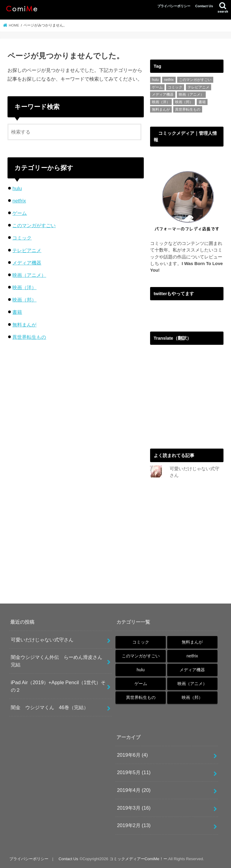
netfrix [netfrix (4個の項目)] (169, 80)
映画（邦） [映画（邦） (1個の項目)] (184, 102)
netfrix (19, 201)
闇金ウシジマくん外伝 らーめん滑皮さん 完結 (59, 661)
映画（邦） (24, 300)
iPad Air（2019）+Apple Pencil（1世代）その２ (58, 686)
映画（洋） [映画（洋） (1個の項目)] (161, 102)
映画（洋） (24, 287)
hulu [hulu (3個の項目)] (155, 80)
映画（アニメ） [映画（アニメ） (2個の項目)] (191, 94)
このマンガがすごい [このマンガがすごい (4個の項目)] (195, 80)
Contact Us (204, 6)
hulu (17, 188)
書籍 (17, 312)
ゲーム (20, 213)
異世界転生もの (29, 337)
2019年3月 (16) (134, 808)
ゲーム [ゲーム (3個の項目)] (157, 87)
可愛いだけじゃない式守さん (42, 640)
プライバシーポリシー (174, 6)
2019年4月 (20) (134, 790)
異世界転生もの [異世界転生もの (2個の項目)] (188, 110)
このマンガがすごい (34, 225)
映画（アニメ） (29, 275)
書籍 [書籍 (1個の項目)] (202, 102)
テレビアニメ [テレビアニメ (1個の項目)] (199, 87)
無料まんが (24, 325)
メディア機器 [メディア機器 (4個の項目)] (163, 94)
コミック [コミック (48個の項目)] (175, 87)
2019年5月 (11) (134, 773)
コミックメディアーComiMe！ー (138, 859)
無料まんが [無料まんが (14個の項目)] (161, 110)
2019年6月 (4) (132, 755)
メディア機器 (27, 263)
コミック (22, 238)
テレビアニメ (27, 250)
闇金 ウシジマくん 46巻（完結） (50, 708)
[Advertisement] (191, 396)
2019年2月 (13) (134, 826)
